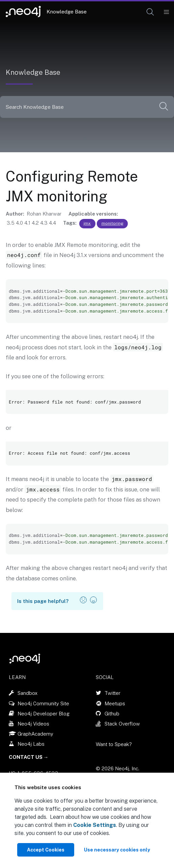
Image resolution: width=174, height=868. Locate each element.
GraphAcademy (35, 734)
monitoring (112, 223)
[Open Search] (151, 12)
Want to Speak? (114, 744)
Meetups (115, 703)
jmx (87, 223)
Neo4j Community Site (43, 703)
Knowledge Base (67, 12)
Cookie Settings (95, 825)
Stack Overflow (122, 724)
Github (112, 714)
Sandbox (27, 693)
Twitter (112, 693)
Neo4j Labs (31, 744)
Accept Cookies (46, 850)
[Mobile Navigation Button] (166, 12)
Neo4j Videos (33, 724)
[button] (150, 12)
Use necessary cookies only (117, 850)
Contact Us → (29, 757)
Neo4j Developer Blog (44, 714)
